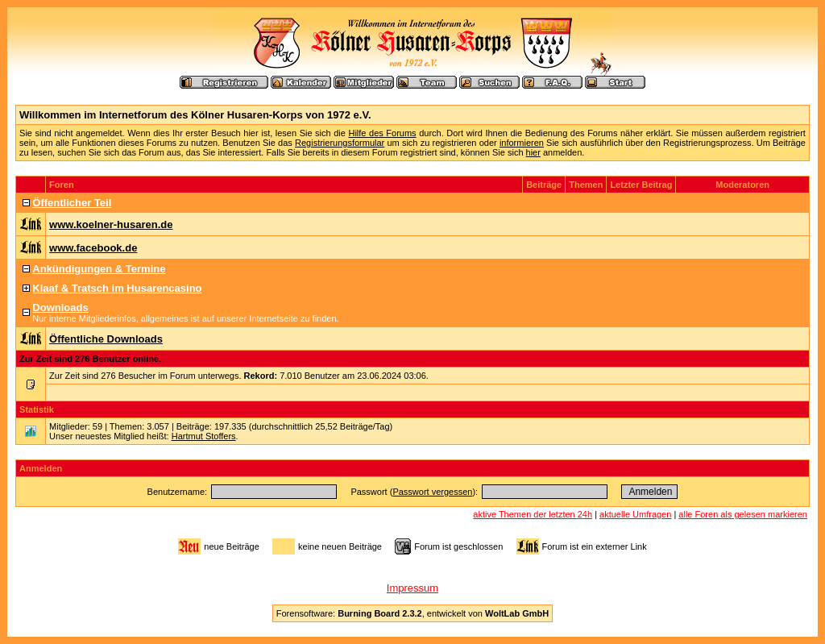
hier (533, 152)
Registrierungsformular (340, 143)
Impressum (412, 588)
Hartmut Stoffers (204, 436)
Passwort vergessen (432, 492)
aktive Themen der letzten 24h (533, 514)
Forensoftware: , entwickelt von (412, 613)
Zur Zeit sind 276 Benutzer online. (90, 359)
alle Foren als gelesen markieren (743, 514)
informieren (522, 143)
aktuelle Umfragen (635, 514)
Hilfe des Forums (382, 133)
